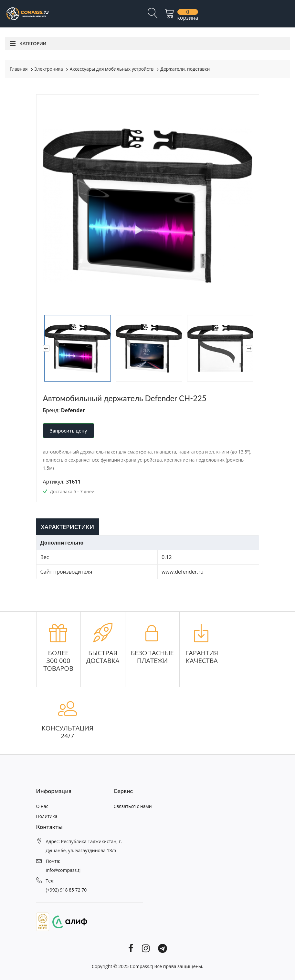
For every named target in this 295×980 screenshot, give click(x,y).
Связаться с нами (133, 806)
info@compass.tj (63, 870)
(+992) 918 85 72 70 (66, 890)
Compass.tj (142, 966)
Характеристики (68, 527)
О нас (42, 806)
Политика (47, 816)
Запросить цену (68, 430)
